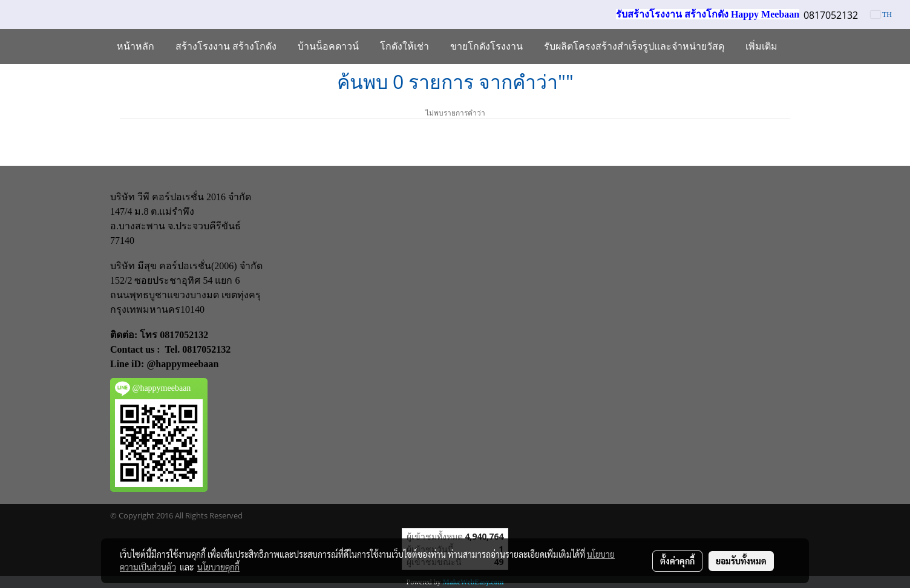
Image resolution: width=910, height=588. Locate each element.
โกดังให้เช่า (404, 46)
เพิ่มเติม (761, 46)
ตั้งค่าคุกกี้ (677, 561)
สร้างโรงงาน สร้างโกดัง (226, 46)
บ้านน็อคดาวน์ (328, 46)
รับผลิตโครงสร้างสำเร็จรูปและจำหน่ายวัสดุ (634, 46)
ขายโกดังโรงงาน (486, 46)
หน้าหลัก (136, 46)
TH (881, 15)
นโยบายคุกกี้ (218, 567)
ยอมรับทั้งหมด (741, 561)
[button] (799, 47)
